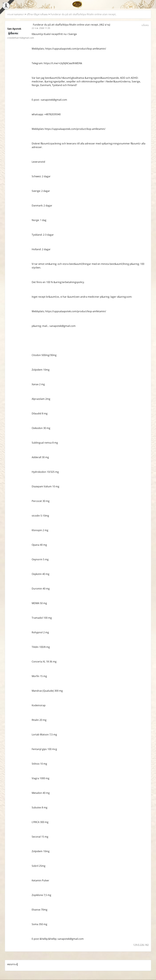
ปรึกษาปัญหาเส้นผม (37, 14)
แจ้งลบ (145, 25)
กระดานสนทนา (16, 14)
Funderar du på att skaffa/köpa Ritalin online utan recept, (83, 14)
